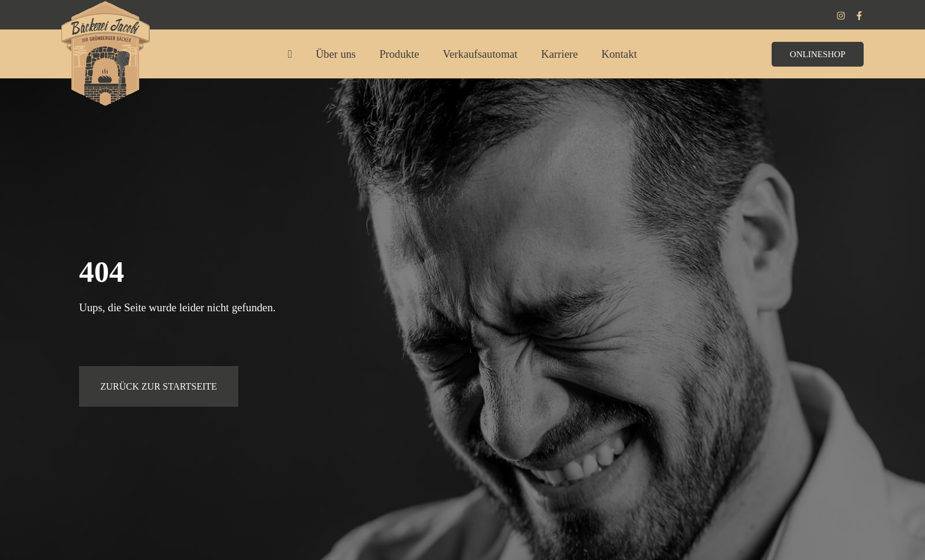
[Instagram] (841, 16)
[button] (818, 59)
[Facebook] (859, 16)
